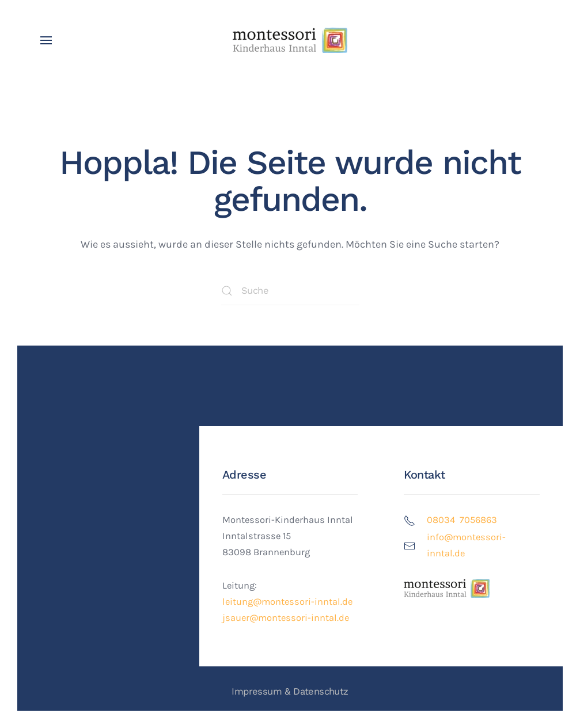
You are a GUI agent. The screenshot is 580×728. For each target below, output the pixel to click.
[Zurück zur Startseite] (290, 40)
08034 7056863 (462, 520)
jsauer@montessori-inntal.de (286, 618)
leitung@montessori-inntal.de (287, 602)
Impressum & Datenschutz (290, 691)
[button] (46, 40)
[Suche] (290, 291)
